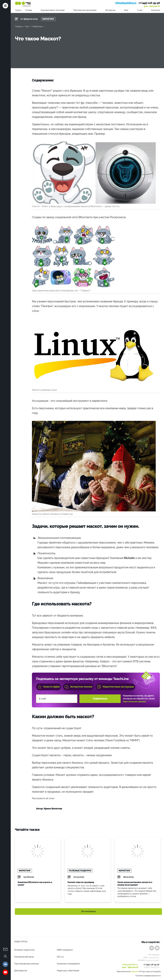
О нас (140, 10)
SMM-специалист (65, 950)
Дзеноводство (21, 971)
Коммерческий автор (24, 957)
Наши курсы (21, 942)
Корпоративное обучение (53, 10)
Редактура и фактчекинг (68, 971)
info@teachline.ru (126, 3)
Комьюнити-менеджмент (68, 964)
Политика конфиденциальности (148, 976)
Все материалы (88, 911)
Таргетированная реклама (26, 964)
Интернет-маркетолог (24, 950)
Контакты (156, 10)
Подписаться (100, 699)
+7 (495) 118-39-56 (149, 3)
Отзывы (29, 10)
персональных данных (134, 702)
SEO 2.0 (60, 957)
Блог (126, 10)
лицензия (135, 972)
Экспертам (110, 10)
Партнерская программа (85, 10)
